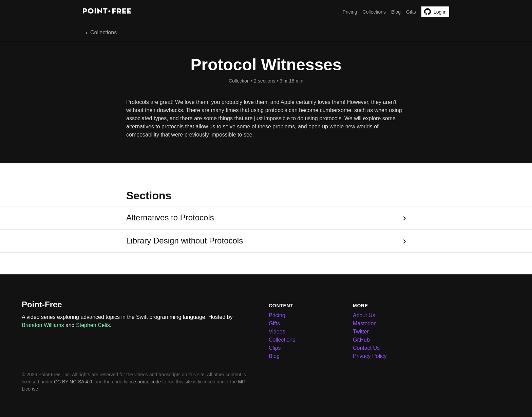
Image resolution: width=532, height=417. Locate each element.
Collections (374, 12)
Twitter (361, 332)
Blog (396, 12)
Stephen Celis (93, 325)
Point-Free (42, 304)
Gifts (411, 12)
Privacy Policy (370, 356)
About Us (364, 315)
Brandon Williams (43, 325)
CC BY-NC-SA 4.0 (73, 382)
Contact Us (366, 348)
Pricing (350, 12)
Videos (277, 332)
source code (148, 382)
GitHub (361, 340)
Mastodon (365, 323)
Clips (275, 348)
